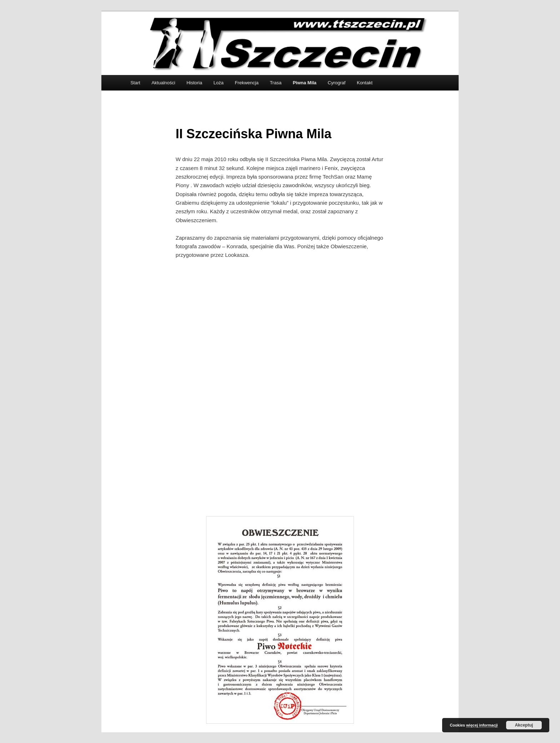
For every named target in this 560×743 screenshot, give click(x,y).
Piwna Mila (305, 83)
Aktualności (163, 83)
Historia (194, 83)
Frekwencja (246, 83)
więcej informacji (482, 725)
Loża (219, 83)
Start (135, 83)
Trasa (276, 83)
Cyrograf (337, 83)
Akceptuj (524, 725)
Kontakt (365, 83)
